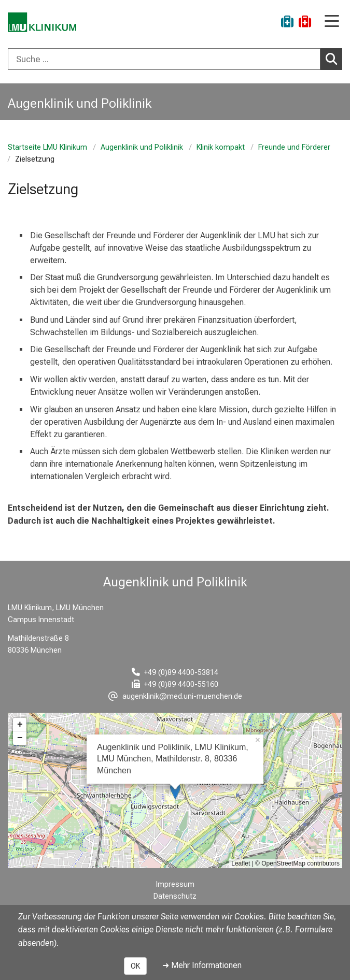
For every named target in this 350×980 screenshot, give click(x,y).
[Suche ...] (164, 59)
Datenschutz (175, 896)
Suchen (334, 59)
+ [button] (20, 725)
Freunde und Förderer (294, 147)
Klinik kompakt (221, 147)
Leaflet (241, 863)
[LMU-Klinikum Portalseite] (44, 23)
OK (135, 966)
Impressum (175, 884)
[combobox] (175, 59)
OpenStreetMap (283, 863)
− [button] (20, 738)
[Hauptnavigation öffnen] (332, 22)
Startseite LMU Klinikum (47, 147)
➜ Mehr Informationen (202, 965)
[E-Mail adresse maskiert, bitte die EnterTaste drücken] (175, 696)
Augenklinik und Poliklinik (142, 147)
